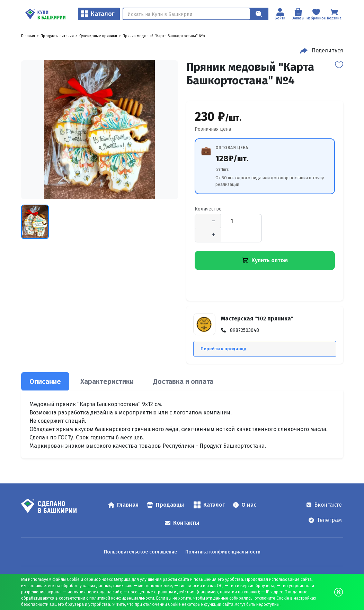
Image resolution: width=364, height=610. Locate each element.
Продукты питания (57, 36)
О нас (245, 505)
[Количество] (232, 221)
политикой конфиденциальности (122, 598)
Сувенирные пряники (98, 36)
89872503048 (245, 330)
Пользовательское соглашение (140, 552)
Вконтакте (324, 505)
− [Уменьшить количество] (214, 221)
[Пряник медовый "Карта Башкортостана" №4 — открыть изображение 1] (100, 130)
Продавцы (165, 505)
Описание (45, 381)
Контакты (182, 523)
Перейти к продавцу (223, 349)
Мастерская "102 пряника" (257, 319)
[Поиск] (187, 14)
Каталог (98, 14)
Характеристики (107, 381)
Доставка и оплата (183, 381)
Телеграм (325, 520)
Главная (28, 36)
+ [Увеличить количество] (214, 235)
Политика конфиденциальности (223, 552)
